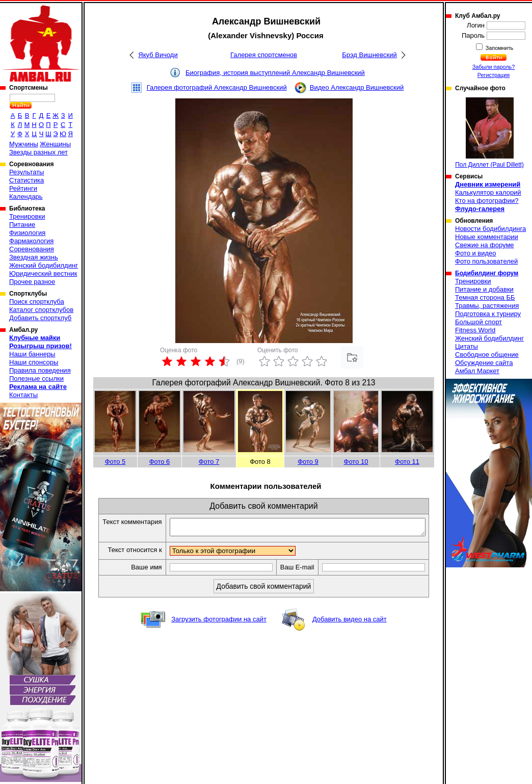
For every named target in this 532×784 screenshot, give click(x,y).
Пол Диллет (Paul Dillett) (489, 133)
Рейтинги (23, 188)
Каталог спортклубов (41, 310)
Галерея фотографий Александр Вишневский (217, 87)
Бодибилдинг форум (487, 273)
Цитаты (467, 346)
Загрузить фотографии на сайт (219, 630)
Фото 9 (308, 462)
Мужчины (24, 144)
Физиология (27, 233)
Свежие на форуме (485, 245)
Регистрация (494, 75)
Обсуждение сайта (484, 363)
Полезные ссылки (36, 378)
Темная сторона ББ (485, 297)
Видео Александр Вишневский (357, 87)
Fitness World (475, 330)
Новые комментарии (487, 237)
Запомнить (499, 48)
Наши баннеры (32, 354)
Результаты (26, 172)
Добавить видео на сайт (350, 630)
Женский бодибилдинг (44, 265)
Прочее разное (32, 282)
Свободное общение (487, 355)
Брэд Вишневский (369, 55)
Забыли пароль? (494, 67)
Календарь (26, 197)
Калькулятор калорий (488, 192)
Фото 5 (115, 462)
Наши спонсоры (34, 362)
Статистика (26, 180)
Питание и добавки (484, 289)
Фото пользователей (486, 261)
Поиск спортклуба (37, 302)
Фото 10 (356, 462)
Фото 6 (160, 462)
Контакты (23, 395)
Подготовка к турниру (488, 314)
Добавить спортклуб (40, 318)
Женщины (55, 144)
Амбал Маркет (477, 371)
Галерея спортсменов (264, 55)
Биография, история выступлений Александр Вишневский (275, 73)
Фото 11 (407, 462)
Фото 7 (209, 462)
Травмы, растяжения (487, 306)
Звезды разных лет (38, 152)
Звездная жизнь (34, 257)
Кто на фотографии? (487, 201)
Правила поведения (40, 370)
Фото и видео (476, 253)
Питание (22, 225)
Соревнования (32, 249)
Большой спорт (478, 322)
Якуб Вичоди (158, 55)
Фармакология (31, 241)
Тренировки (27, 216)
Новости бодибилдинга (490, 229)
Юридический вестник (43, 273)
